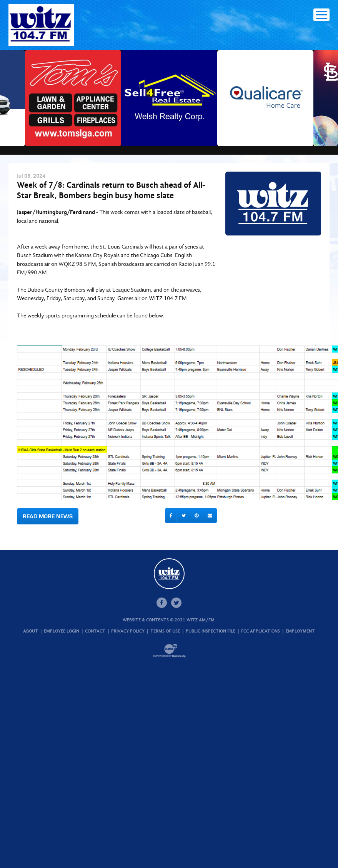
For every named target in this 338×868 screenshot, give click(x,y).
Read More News (48, 516)
